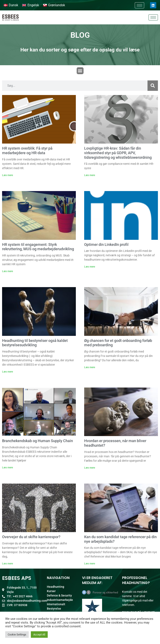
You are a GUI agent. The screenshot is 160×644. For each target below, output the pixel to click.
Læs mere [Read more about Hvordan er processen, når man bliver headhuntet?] (90, 468)
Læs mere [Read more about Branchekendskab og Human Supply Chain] (7, 468)
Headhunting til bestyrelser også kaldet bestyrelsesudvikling (35, 343)
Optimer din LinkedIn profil (106, 244)
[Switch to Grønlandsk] (54, 5)
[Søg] (153, 86)
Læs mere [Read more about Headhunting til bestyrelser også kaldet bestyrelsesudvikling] (7, 372)
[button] (80, 71)
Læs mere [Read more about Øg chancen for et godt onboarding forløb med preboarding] (90, 367)
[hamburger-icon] (139, 5)
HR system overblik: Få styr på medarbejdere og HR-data (27, 151)
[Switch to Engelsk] (31, 5)
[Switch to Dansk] (11, 5)
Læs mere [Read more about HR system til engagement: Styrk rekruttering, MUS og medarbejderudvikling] (7, 271)
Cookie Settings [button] (17, 635)
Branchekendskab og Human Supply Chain (37, 441)
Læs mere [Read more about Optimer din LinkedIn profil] (90, 267)
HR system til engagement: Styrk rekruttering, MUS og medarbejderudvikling (38, 247)
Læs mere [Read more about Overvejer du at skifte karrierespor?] (7, 564)
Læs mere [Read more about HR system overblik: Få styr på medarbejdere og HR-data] (7, 175)
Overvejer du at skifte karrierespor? (31, 537)
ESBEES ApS (17, 578)
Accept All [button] (39, 635)
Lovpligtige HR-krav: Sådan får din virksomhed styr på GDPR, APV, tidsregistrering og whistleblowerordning (118, 153)
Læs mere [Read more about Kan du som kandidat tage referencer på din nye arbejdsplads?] (90, 564)
